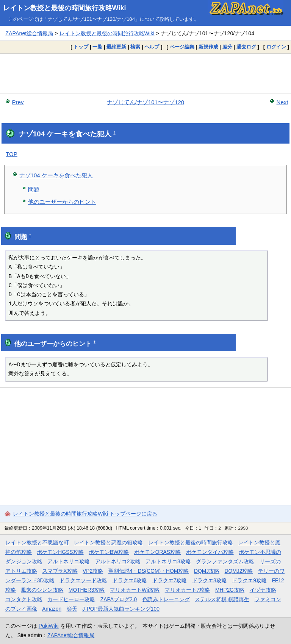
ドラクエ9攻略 (249, 580)
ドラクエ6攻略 (130, 580)
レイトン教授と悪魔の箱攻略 (108, 542)
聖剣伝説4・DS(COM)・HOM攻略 (149, 571)
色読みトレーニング (166, 599)
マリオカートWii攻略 (135, 590)
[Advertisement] (145, 73)
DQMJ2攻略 (239, 571)
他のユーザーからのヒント (62, 202)
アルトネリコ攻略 (69, 561)
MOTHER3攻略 (87, 590)
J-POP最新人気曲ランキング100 (121, 609)
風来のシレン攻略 (42, 590)
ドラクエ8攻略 (210, 580)
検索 (135, 47)
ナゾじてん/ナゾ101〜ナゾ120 (145, 102)
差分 (227, 47)
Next (282, 102)
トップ (81, 47)
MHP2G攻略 (230, 590)
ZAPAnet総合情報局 (29, 33)
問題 (34, 189)
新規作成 (208, 47)
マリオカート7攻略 (188, 590)
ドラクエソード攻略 (83, 580)
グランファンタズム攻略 (225, 561)
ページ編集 (182, 47)
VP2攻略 (93, 571)
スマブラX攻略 (60, 571)
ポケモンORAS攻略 (157, 552)
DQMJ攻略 (207, 571)
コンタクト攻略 (24, 599)
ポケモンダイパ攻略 (210, 552)
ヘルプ (152, 47)
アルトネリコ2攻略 (118, 561)
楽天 (72, 609)
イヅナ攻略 (263, 590)
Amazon (52, 609)
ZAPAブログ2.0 (119, 599)
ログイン (276, 47)
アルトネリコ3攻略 (168, 561)
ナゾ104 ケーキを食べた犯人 (56, 175)
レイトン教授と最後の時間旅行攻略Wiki (65, 8)
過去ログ (246, 47)
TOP (12, 154)
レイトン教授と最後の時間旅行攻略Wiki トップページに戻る (85, 514)
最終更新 (116, 47)
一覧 (97, 47)
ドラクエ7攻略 (170, 580)
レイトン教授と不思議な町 (37, 542)
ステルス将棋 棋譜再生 (222, 599)
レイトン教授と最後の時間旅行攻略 (191, 542)
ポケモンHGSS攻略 (60, 552)
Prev (18, 102)
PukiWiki (49, 626)
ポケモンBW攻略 (109, 552)
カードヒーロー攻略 (71, 599)
